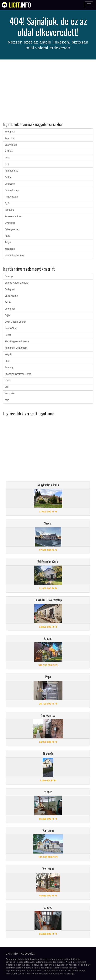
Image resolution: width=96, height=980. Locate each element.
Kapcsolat (28, 954)
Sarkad (8, 177)
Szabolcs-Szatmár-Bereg (18, 374)
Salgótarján (11, 145)
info (20, 5)
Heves (8, 335)
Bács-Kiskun (11, 296)
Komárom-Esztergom (16, 348)
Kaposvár (10, 138)
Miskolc (9, 151)
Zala (7, 400)
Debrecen (10, 184)
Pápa (7, 236)
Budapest (10, 132)
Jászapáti (10, 249)
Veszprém (10, 393)
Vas (7, 387)
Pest (7, 361)
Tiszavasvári (11, 197)
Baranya (9, 276)
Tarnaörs (9, 210)
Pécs (7, 158)
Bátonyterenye (12, 190)
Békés (8, 302)
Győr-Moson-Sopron (16, 322)
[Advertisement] (48, 91)
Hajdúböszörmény (14, 255)
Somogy (9, 367)
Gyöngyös (10, 223)
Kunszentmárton (13, 216)
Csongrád (10, 309)
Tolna (8, 381)
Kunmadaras (11, 171)
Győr (7, 203)
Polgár (8, 242)
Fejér (7, 315)
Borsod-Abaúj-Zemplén (17, 283)
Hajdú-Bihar (11, 328)
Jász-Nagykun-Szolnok (17, 341)
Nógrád (9, 354)
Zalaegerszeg (12, 229)
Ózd (7, 164)
